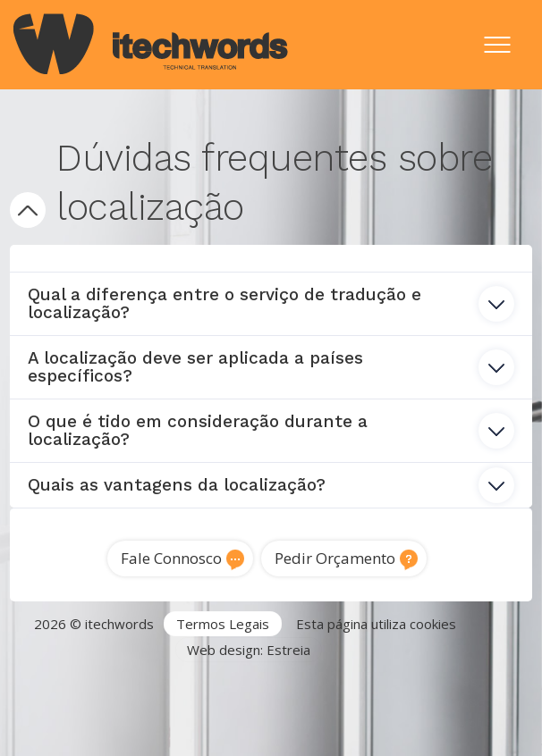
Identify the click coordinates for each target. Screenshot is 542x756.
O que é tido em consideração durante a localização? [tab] (271, 430)
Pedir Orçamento (335, 558)
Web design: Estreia (249, 650)
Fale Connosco (171, 558)
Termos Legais (223, 624)
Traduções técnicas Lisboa (418, 701)
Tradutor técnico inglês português (213, 701)
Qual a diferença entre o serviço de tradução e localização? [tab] (271, 303)
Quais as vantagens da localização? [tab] (271, 485)
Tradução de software (85, 723)
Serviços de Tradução (300, 681)
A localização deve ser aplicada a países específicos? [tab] (271, 367)
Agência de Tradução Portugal (127, 681)
